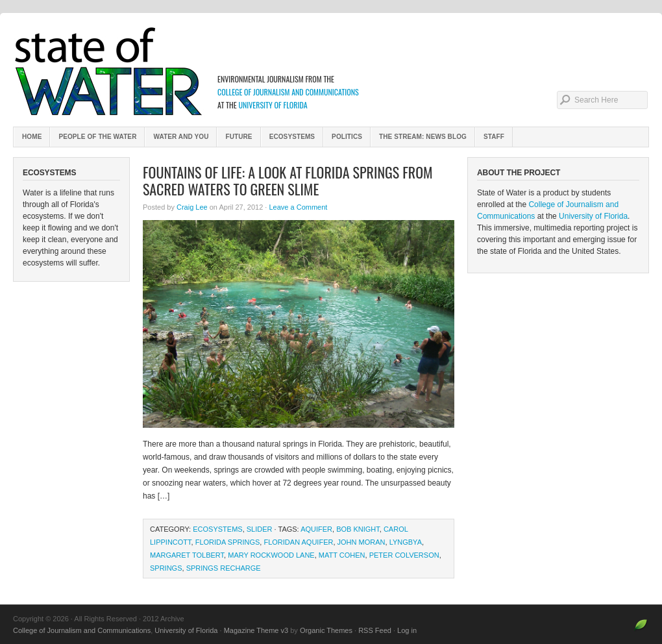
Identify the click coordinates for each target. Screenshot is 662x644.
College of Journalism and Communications (288, 92)
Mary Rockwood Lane (271, 555)
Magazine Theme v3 (256, 630)
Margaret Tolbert (187, 555)
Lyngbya (406, 542)
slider (260, 529)
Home (32, 137)
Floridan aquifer (298, 542)
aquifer (316, 529)
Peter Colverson (404, 555)
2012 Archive (331, 71)
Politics (347, 137)
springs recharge (224, 568)
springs (166, 568)
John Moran (362, 542)
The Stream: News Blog (423, 137)
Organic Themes (326, 630)
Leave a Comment (298, 207)
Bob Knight (358, 529)
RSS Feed (375, 630)
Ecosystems (292, 137)
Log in (407, 630)
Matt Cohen (342, 555)
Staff (494, 137)
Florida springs (228, 542)
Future (239, 137)
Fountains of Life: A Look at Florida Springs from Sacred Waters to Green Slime (288, 180)
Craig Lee (192, 207)
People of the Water (97, 137)
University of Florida (273, 105)
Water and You (181, 137)
